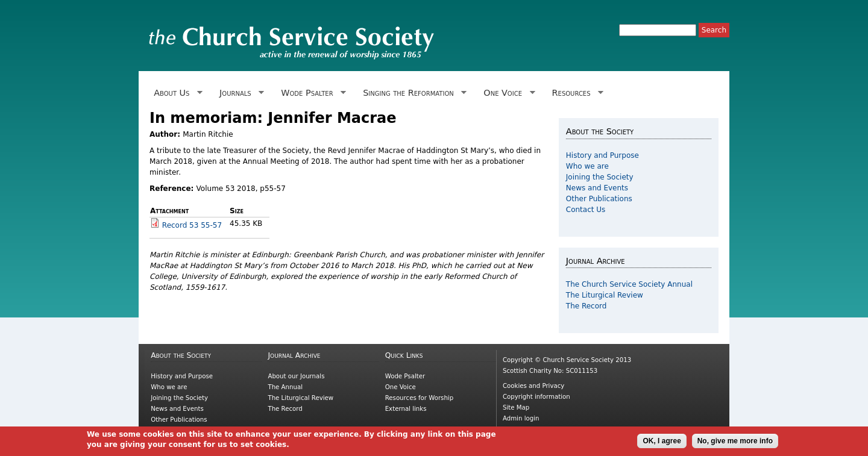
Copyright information (536, 397)
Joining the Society (600, 177)
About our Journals (296, 376)
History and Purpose (602, 155)
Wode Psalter (311, 93)
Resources (575, 93)
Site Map (516, 408)
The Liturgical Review (605, 295)
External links (406, 409)
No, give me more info (735, 443)
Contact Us (586, 210)
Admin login (521, 418)
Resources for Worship (419, 398)
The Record (587, 306)
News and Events (597, 188)
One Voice (507, 93)
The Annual (285, 387)
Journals (240, 93)
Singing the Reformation (413, 93)
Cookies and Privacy (533, 386)
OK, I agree (662, 443)
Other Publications (599, 199)
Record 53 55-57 (192, 225)
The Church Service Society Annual (629, 284)
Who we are (587, 166)
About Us (176, 93)
